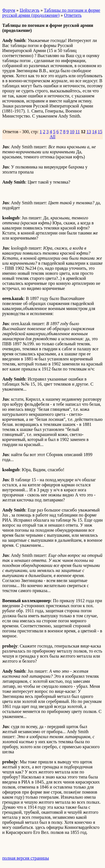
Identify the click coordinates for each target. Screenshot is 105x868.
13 (89, 132)
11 (78, 132)
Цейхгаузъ (29, 10)
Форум (9, 10)
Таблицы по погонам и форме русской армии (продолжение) (51, 13)
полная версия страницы (26, 858)
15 (100, 132)
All (52, 137)
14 (94, 132)
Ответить (73, 15)
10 (72, 132)
